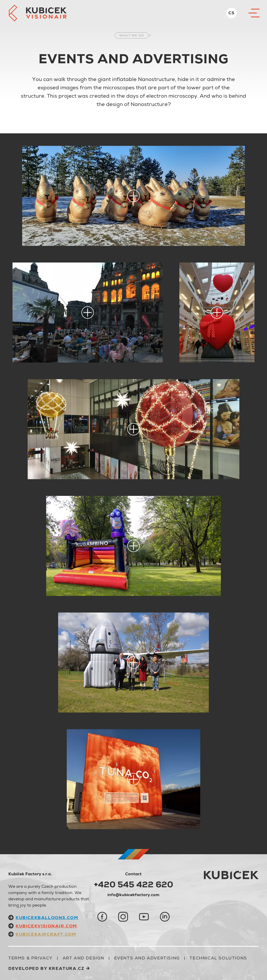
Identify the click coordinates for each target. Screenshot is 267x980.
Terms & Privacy (31, 958)
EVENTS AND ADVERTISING (147, 958)
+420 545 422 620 (133, 884)
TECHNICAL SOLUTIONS (218, 958)
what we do (132, 35)
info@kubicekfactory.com (133, 895)
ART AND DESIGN (83, 958)
